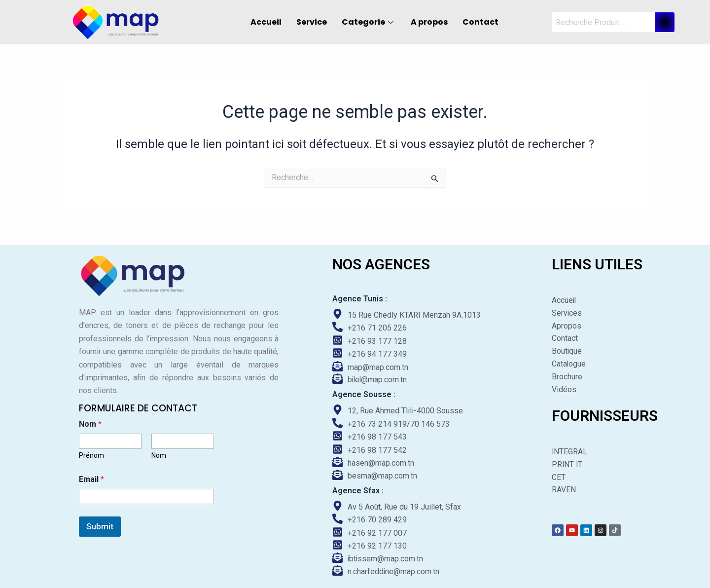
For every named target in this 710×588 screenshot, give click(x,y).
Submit (100, 524)
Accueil (266, 22)
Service (312, 22)
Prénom (91, 453)
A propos (429, 22)
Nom (159, 453)
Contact (480, 22)
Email (91, 477)
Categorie (369, 22)
